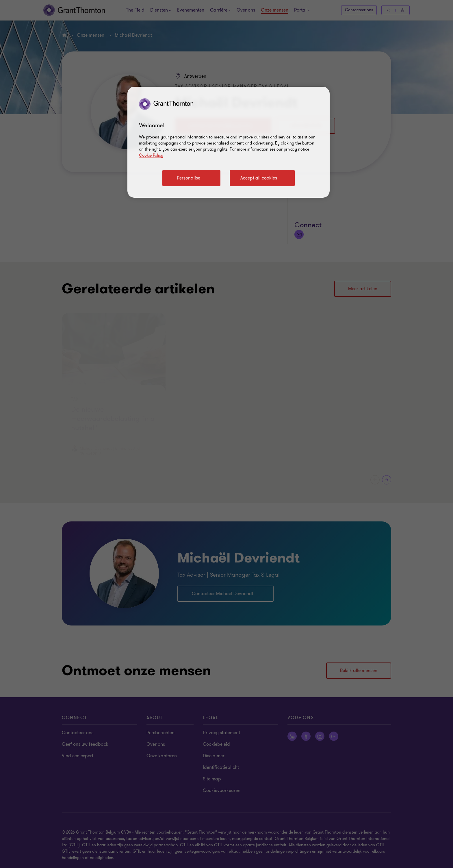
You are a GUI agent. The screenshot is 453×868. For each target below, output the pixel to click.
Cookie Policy (151, 155)
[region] (229, 142)
